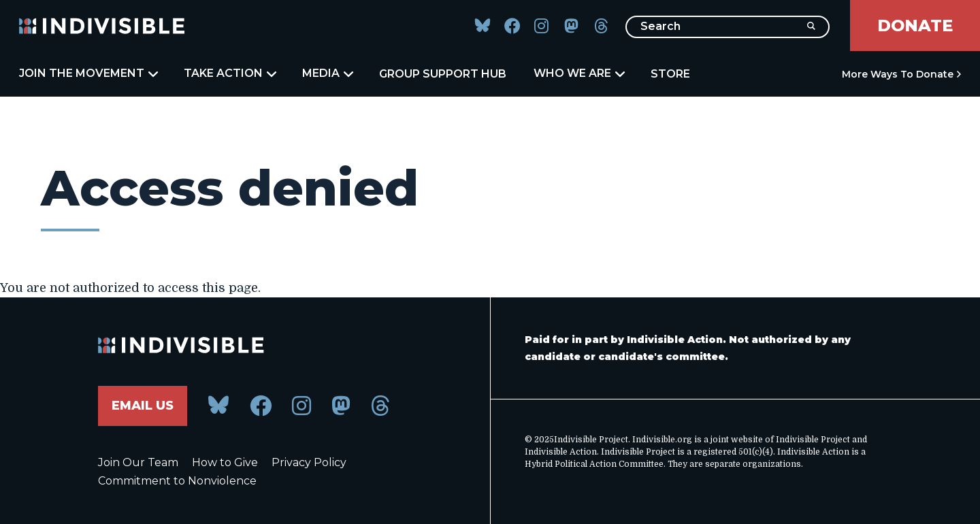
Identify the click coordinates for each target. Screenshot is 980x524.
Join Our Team (138, 462)
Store (670, 74)
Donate (915, 26)
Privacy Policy (309, 462)
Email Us (143, 406)
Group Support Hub (443, 74)
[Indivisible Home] (102, 26)
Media (327, 73)
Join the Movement (88, 73)
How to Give (225, 462)
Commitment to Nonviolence (177, 481)
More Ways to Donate (898, 74)
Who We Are (578, 73)
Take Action (229, 73)
